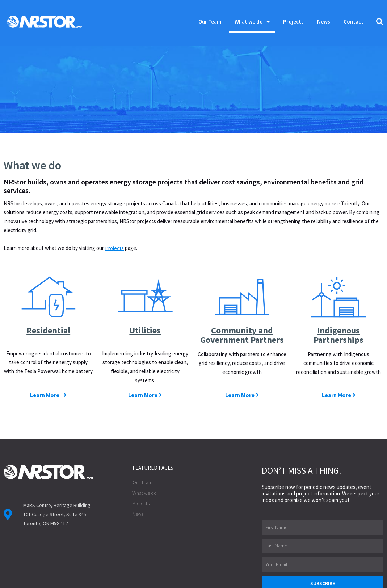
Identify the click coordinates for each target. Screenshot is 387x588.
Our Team (210, 22)
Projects (293, 22)
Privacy (139, 579)
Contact (354, 22)
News (324, 22)
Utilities (145, 284)
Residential (48, 284)
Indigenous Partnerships (339, 289)
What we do (252, 22)
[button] (380, 22)
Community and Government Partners (242, 293)
